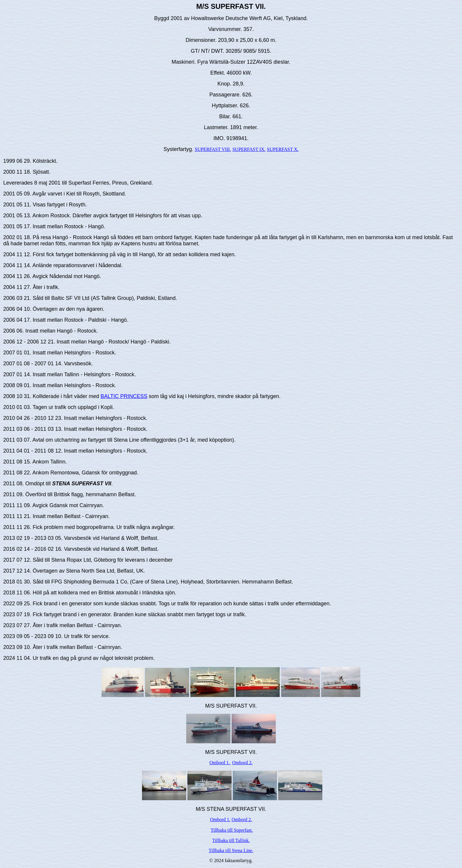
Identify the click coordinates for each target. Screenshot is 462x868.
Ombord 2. (242, 763)
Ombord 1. (220, 763)
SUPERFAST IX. (249, 149)
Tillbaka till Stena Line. (231, 850)
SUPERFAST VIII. (213, 149)
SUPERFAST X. (283, 149)
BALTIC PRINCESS (124, 396)
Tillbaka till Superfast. (232, 830)
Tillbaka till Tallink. (231, 840)
